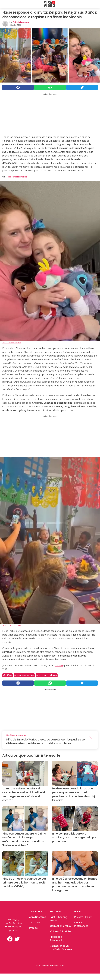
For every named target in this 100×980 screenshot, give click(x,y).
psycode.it (34, 928)
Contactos (34, 922)
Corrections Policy (61, 926)
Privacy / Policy (83, 917)
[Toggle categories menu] (4, 4)
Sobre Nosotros (37, 917)
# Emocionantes (24, 675)
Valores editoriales (61, 931)
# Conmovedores (47, 675)
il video (59, 665)
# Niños (7, 675)
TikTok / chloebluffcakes (16, 177)
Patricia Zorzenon (21, 22)
